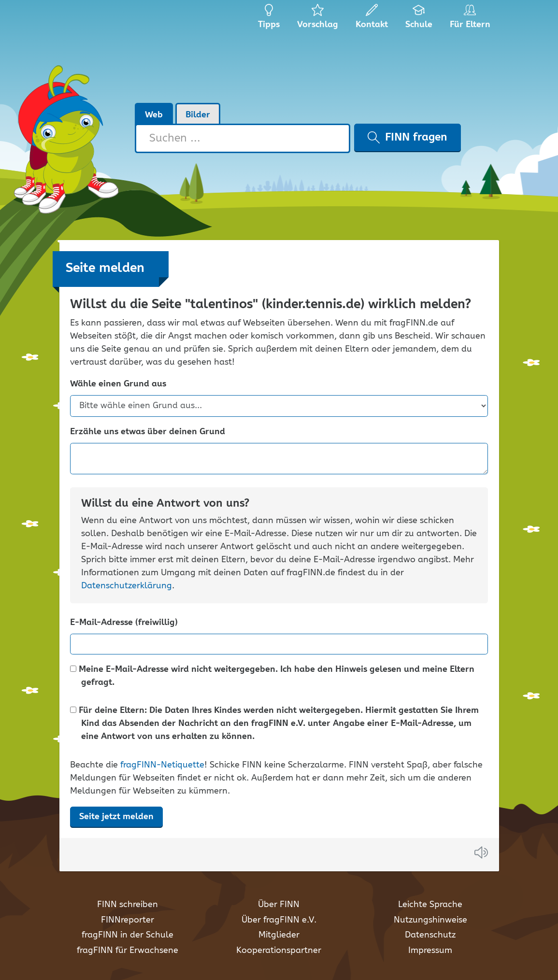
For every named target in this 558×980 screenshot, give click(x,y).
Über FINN (279, 905)
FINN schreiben (128, 905)
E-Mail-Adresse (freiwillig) (124, 623)
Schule (419, 19)
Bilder (198, 115)
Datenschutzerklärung (127, 586)
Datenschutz (430, 935)
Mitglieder (279, 935)
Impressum (430, 951)
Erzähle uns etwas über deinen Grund (148, 432)
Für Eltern (472, 19)
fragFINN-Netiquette (162, 765)
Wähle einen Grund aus (118, 384)
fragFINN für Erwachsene (128, 951)
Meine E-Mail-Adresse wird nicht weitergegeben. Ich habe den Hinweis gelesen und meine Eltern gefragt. (272, 676)
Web (154, 115)
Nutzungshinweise (430, 920)
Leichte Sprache (430, 905)
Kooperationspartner (279, 951)
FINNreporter (128, 920)
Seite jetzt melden (116, 817)
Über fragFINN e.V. (279, 920)
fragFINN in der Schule (128, 935)
